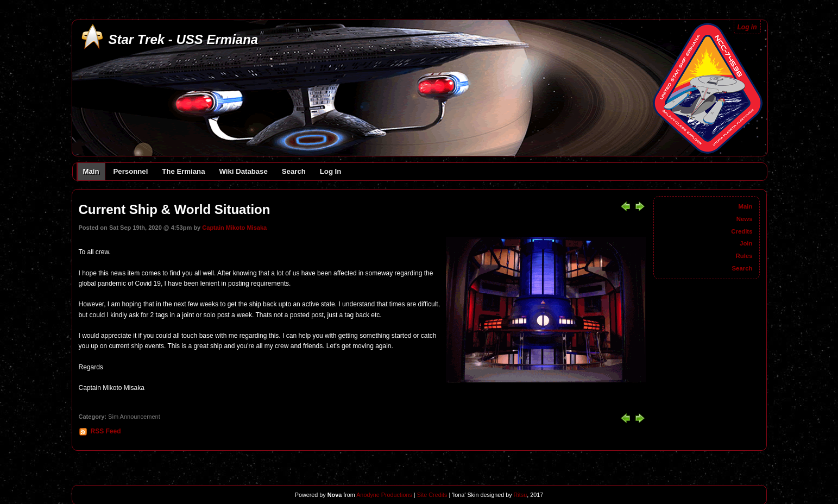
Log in (747, 27)
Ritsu (520, 495)
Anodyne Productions (384, 495)
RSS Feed (106, 431)
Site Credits (432, 495)
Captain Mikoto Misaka (234, 228)
